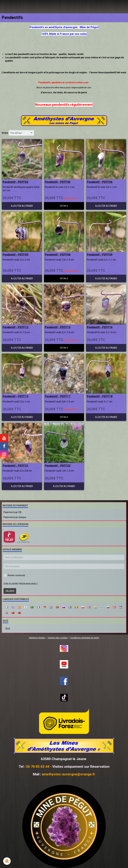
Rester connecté (14, 575)
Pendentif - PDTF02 (15, 182)
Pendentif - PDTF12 (15, 327)
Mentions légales (37, 638)
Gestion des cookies (58, 638)
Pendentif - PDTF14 (100, 327)
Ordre (5, 133)
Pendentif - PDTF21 (15, 466)
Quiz (8, 628)
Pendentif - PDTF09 (100, 255)
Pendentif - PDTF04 (100, 182)
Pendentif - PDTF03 (58, 182)
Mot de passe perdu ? (28, 583)
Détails (64, 206)
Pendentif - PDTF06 (58, 255)
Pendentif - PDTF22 (58, 466)
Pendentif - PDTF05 (15, 255)
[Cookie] (7, 861)
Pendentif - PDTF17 (58, 396)
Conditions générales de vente (85, 638)
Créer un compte (11, 583)
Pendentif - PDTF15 (15, 396)
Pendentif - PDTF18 (100, 396)
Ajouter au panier (22, 206)
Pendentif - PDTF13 (58, 327)
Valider (10, 591)
